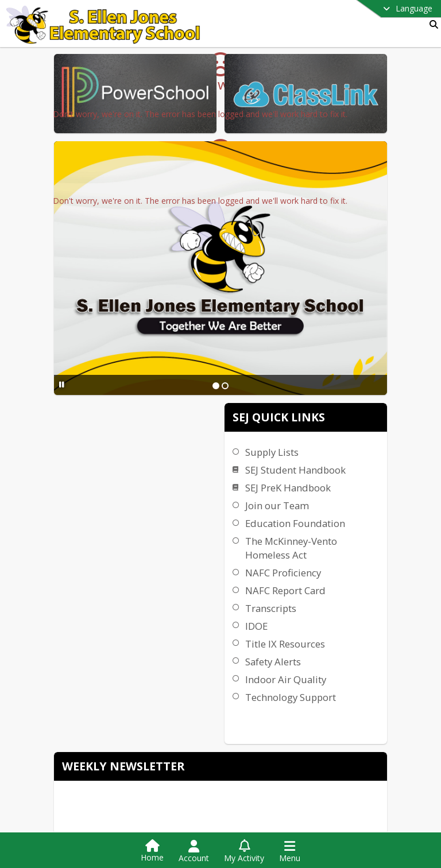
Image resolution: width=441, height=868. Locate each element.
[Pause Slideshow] (135, 348)
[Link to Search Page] (432, 24)
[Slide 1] (289, 348)
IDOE (403, 515)
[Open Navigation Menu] (290, 851)
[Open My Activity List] (244, 851)
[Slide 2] (299, 348)
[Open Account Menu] (194, 851)
